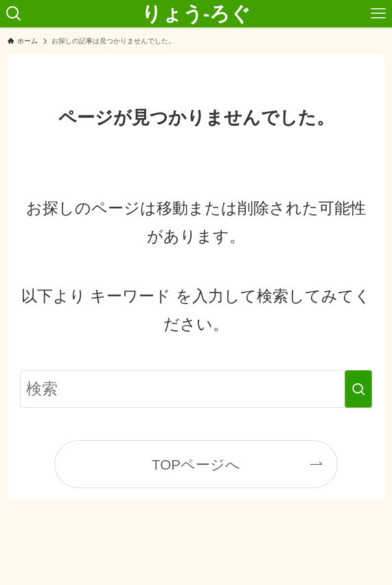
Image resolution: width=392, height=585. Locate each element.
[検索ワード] (196, 389)
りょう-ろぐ (196, 14)
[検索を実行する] (358, 389)
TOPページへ (196, 464)
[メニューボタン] (378, 14)
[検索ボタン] (14, 14)
